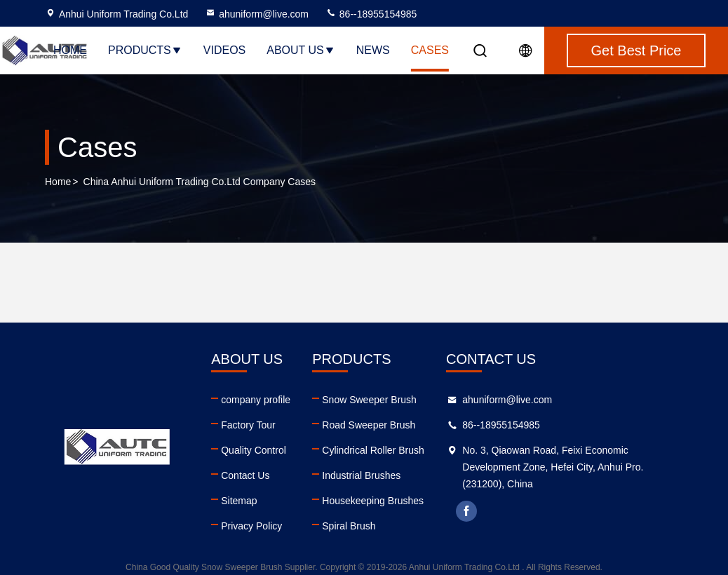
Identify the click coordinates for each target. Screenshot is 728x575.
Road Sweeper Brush (369, 425)
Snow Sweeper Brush (369, 400)
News (373, 50)
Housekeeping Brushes (373, 501)
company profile (256, 400)
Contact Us (245, 475)
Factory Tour (248, 425)
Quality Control (254, 450)
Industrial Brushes (361, 475)
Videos (224, 50)
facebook (466, 511)
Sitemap (239, 501)
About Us (301, 50)
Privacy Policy (251, 526)
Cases (430, 50)
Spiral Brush (349, 526)
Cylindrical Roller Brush (373, 450)
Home (70, 50)
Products (145, 50)
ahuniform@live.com (257, 14)
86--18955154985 (371, 14)
